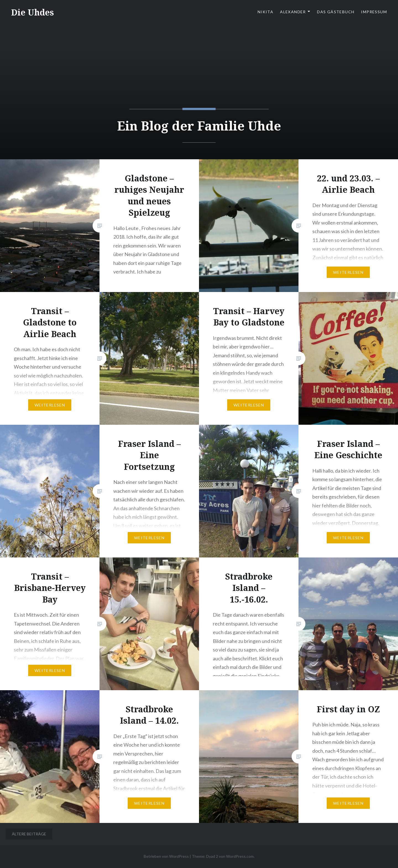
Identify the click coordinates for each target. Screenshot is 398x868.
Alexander (293, 12)
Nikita (265, 12)
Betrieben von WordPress (166, 856)
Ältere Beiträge (29, 834)
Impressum (374, 12)
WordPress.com (240, 856)
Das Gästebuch (336, 12)
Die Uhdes (32, 12)
